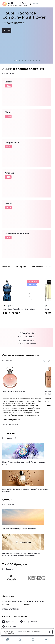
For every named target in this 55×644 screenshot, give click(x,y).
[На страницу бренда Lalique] (16, 578)
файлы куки (21, 631)
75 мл (5, 306)
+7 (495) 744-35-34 (12, 601)
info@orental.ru (10, 609)
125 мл (11, 306)
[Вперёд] (49, 273)
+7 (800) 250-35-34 (34, 601)
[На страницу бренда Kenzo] (41, 578)
